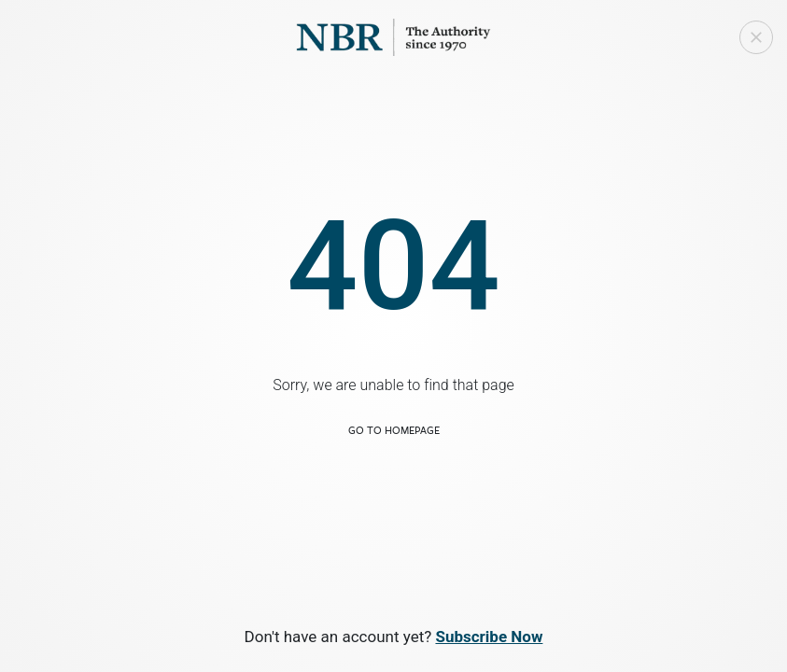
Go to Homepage (394, 430)
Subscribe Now (489, 637)
